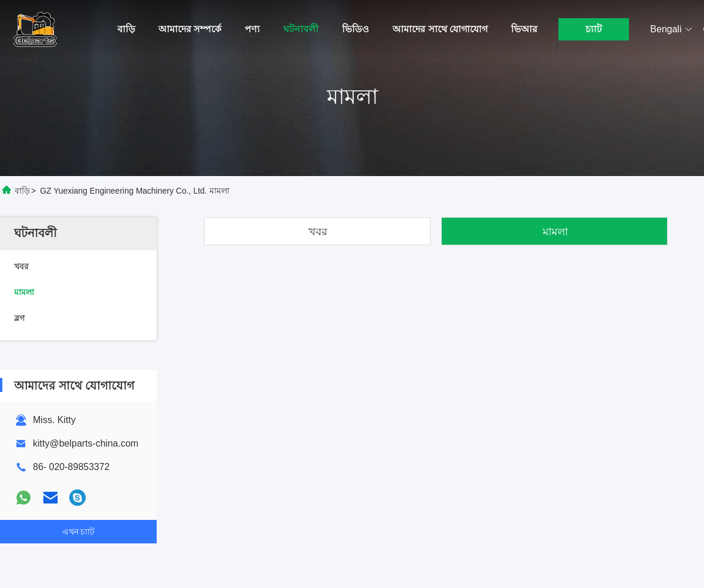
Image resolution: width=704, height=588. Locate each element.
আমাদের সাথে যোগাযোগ (440, 29)
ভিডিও (356, 29)
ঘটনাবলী (301, 29)
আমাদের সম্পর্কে (190, 29)
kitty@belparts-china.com (86, 443)
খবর (318, 232)
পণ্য (252, 29)
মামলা (555, 232)
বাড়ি (126, 29)
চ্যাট (594, 29)
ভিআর (524, 29)
